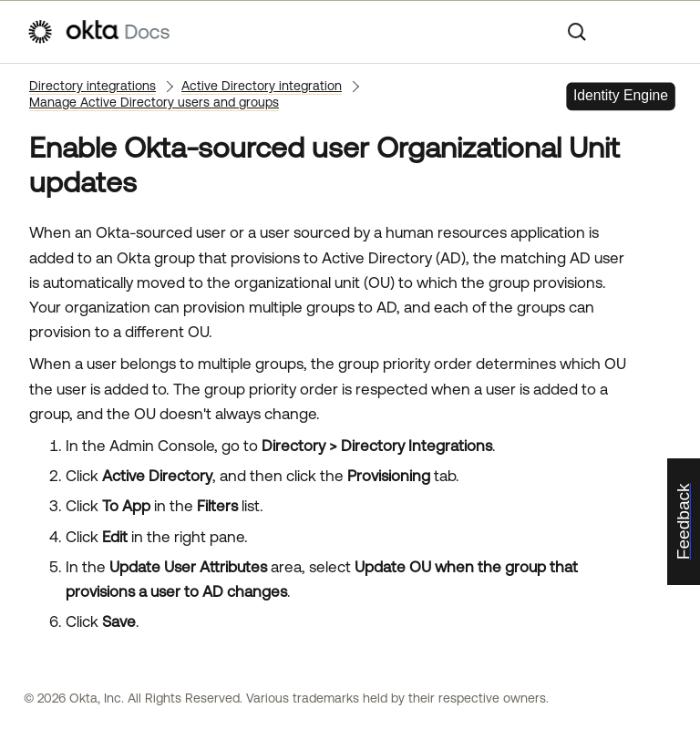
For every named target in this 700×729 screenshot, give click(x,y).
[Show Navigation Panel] (664, 32)
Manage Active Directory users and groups (154, 102)
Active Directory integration (262, 86)
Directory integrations (93, 86)
